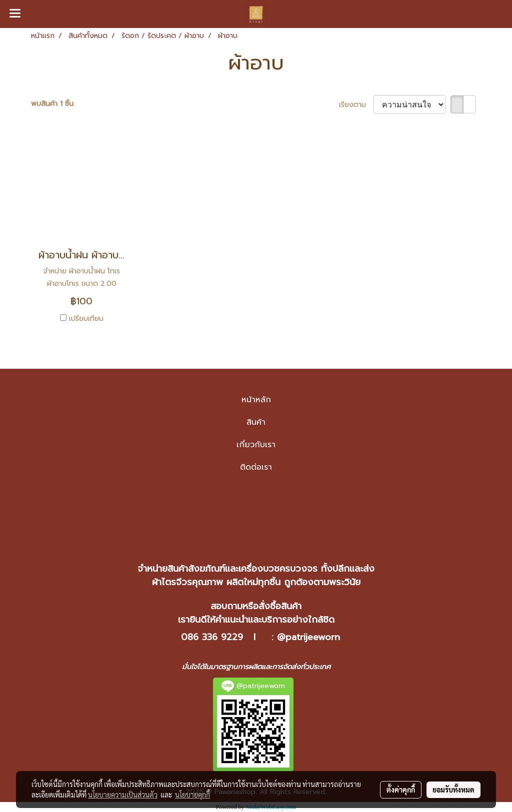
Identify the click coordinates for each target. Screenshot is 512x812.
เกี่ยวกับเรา (256, 445)
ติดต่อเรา (256, 467)
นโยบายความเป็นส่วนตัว (123, 795)
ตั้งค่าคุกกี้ (401, 790)
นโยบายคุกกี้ (192, 795)
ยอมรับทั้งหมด (453, 790)
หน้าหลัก (256, 400)
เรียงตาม (356, 105)
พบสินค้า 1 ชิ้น (52, 104)
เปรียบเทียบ (86, 319)
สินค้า (256, 422)
